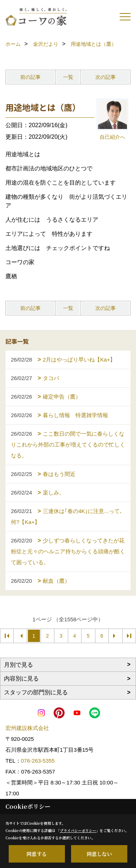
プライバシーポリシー (78, 830)
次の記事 (106, 77)
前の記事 (30, 77)
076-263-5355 (38, 761)
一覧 (68, 77)
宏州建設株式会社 (27, 728)
